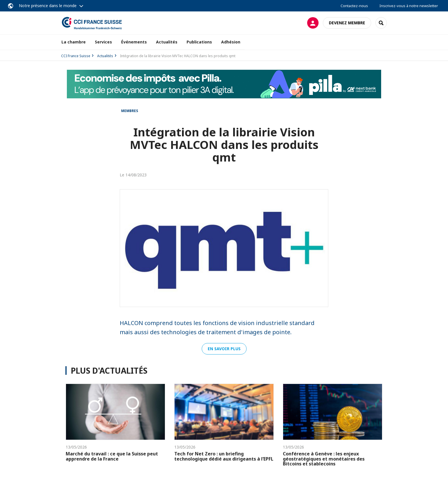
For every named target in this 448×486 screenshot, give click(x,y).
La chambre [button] (74, 42)
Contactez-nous (354, 6)
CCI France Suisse (76, 56)
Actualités (167, 42)
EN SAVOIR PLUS (224, 349)
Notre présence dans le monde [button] (48, 6)
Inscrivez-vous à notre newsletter (409, 6)
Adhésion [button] (231, 42)
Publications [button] (199, 42)
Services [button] (103, 42)
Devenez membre (347, 23)
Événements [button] (134, 42)
